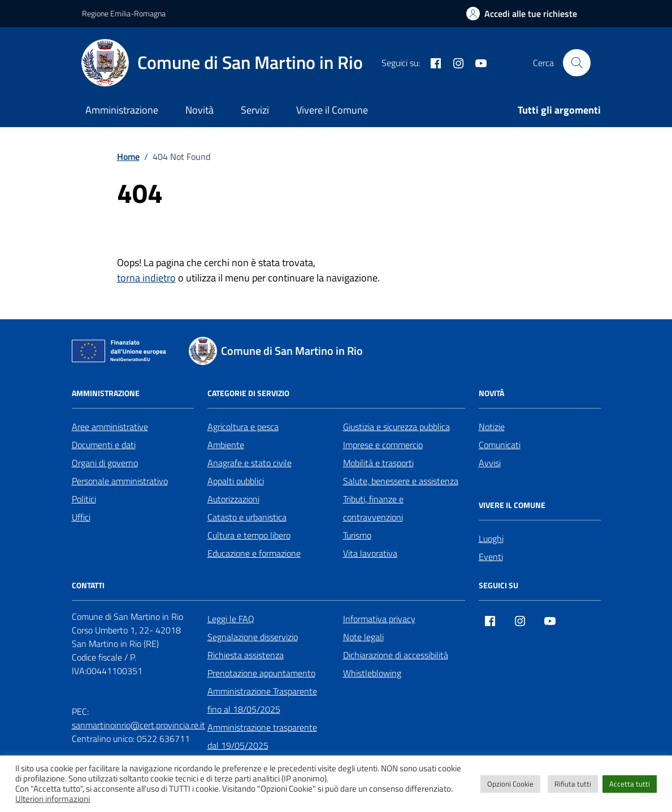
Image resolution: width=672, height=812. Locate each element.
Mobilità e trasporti (378, 463)
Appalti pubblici (236, 481)
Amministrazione (122, 110)
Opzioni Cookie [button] (510, 784)
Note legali (363, 637)
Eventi (491, 557)
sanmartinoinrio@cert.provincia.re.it (138, 725)
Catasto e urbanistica (247, 517)
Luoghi (491, 539)
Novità (200, 110)
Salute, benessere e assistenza (401, 481)
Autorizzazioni (233, 499)
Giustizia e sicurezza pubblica (396, 427)
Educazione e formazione (254, 553)
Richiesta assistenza (246, 655)
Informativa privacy (379, 619)
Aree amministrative (110, 427)
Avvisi (490, 463)
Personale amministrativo (120, 481)
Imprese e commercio (383, 445)
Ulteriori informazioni (53, 799)
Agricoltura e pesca (243, 427)
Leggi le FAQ (231, 619)
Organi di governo (105, 463)
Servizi (255, 110)
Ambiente (226, 445)
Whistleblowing (372, 673)
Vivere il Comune (332, 110)
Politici (84, 499)
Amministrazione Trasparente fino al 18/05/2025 (262, 700)
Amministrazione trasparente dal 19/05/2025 (262, 736)
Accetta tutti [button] (630, 784)
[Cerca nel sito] (576, 63)
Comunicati (500, 445)
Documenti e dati (104, 445)
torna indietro (146, 278)
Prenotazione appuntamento (261, 673)
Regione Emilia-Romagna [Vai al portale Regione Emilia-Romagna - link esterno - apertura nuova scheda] (124, 13)
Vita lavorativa (370, 553)
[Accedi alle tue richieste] (522, 14)
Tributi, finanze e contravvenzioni (373, 508)
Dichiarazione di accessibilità (396, 655)
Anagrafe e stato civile (250, 463)
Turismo (357, 535)
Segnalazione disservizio (253, 637)
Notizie (492, 427)
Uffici (81, 517)
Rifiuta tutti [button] (573, 784)
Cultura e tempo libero (249, 535)
